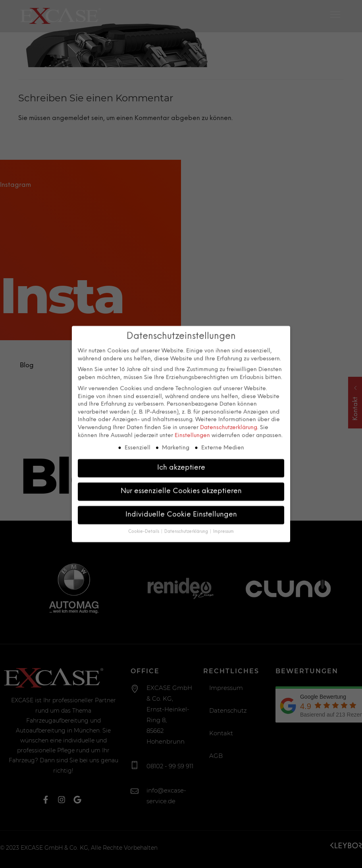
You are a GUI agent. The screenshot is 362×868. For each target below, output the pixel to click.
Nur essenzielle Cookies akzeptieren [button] (181, 475)
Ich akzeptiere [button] (181, 451)
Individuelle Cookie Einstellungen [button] (181, 498)
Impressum (223, 516)
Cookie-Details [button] (144, 516)
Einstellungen (192, 419)
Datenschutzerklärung (229, 412)
